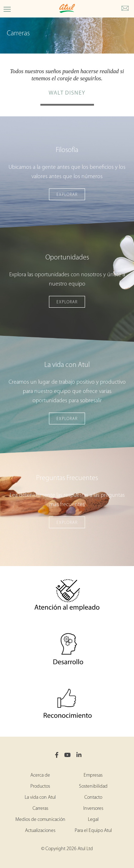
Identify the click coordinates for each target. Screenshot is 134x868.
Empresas (93, 775)
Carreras (40, 809)
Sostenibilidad (93, 786)
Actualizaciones (40, 831)
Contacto (93, 798)
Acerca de (40, 775)
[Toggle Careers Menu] (7, 9)
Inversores (93, 809)
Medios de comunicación (40, 820)
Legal (93, 820)
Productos (40, 786)
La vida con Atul (40, 798)
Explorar (67, 195)
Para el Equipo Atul (93, 831)
